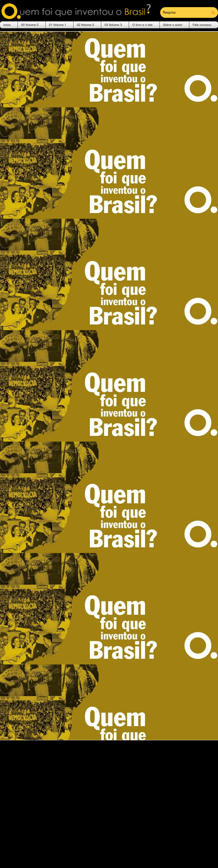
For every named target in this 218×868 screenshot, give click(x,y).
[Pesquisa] (183, 12)
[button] (32, 25)
